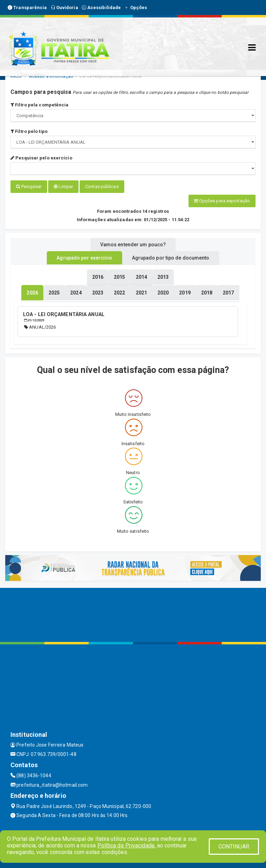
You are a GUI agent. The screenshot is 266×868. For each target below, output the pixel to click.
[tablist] (32, 293)
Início (16, 76)
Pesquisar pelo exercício (41, 158)
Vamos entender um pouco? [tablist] (133, 245)
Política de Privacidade (126, 845)
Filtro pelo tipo (29, 131)
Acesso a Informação (51, 76)
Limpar (63, 186)
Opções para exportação (222, 201)
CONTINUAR (234, 847)
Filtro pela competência (40, 105)
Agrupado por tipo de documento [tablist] (171, 258)
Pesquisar (29, 186)
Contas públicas (102, 186)
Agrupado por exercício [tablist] (84, 258)
